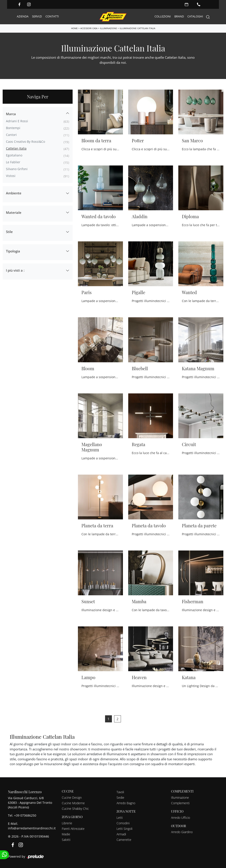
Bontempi (13, 128)
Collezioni (163, 16)
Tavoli (120, 792)
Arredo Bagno (126, 803)
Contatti (52, 16)
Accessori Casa (89, 28)
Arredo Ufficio (181, 817)
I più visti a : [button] (15, 270)
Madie (66, 834)
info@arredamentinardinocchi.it (32, 828)
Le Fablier (13, 162)
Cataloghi (195, 16)
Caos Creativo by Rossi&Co (25, 141)
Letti (120, 817)
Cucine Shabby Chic (75, 808)
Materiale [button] (14, 212)
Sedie (120, 797)
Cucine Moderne (73, 803)
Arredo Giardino (182, 832)
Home (74, 28)
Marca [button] (11, 114)
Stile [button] (9, 231)
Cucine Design (72, 797)
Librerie (67, 823)
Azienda (23, 16)
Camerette (124, 839)
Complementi (180, 803)
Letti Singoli (124, 828)
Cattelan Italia (16, 148)
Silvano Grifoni (17, 169)
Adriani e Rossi (17, 121)
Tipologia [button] (13, 251)
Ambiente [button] (14, 193)
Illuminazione (108, 28)
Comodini (123, 823)
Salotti (66, 839)
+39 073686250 (25, 815)
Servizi (37, 16)
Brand (179, 16)
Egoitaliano (14, 155)
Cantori (11, 134)
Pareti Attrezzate (73, 828)
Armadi (121, 834)
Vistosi (11, 176)
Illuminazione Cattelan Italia (137, 28)
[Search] (208, 17)
